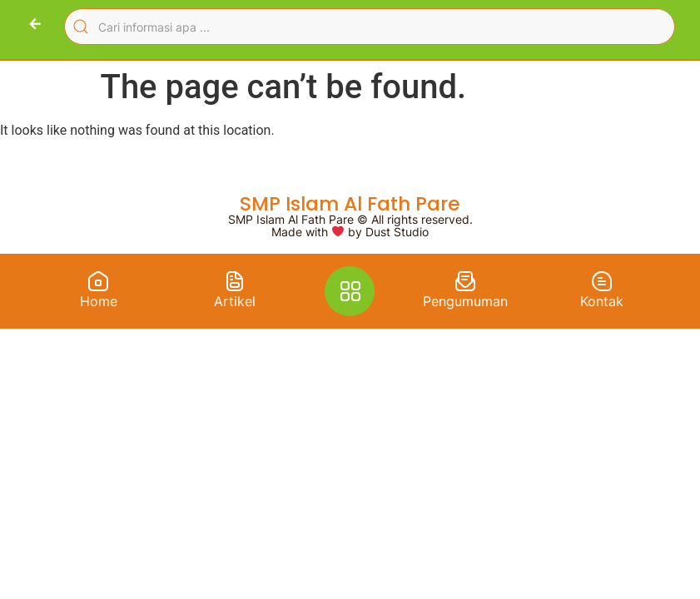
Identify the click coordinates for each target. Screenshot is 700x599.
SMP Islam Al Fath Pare (350, 203)
